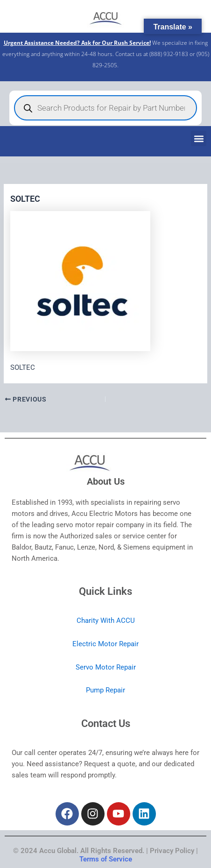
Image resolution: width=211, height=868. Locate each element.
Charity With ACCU (106, 621)
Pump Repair (105, 690)
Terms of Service (106, 859)
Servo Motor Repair (106, 667)
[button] (199, 138)
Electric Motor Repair (105, 644)
